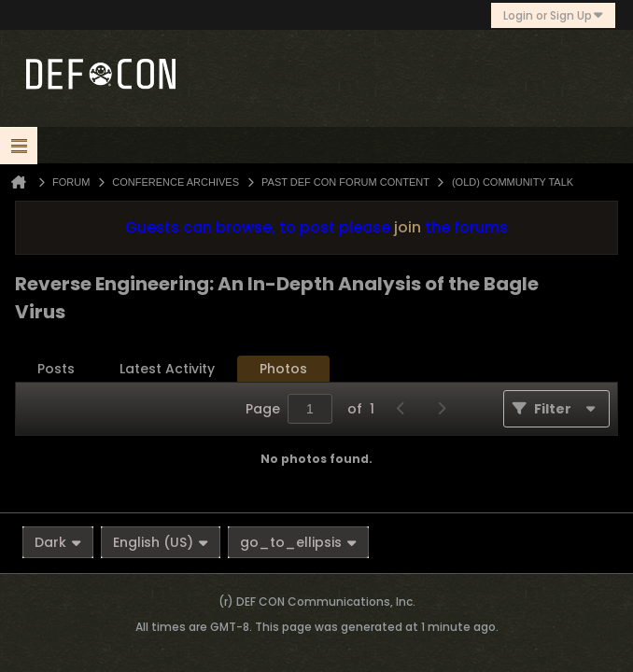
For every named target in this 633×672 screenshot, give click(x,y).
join (408, 227)
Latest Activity (167, 369)
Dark (58, 542)
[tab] (56, 369)
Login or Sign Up (553, 15)
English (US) (161, 542)
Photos (283, 369)
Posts (56, 369)
